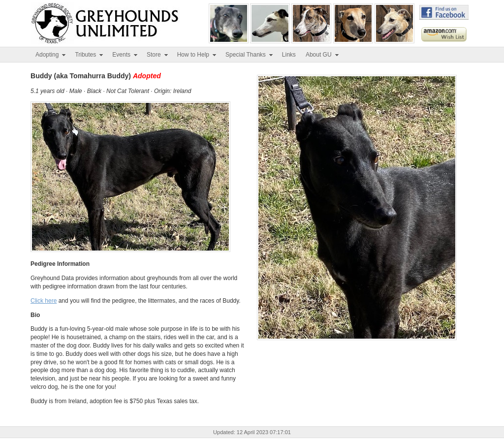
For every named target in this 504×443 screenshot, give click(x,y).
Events (125, 55)
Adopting (51, 55)
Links (289, 55)
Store (158, 55)
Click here (44, 301)
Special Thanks (250, 55)
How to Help (197, 55)
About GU (323, 55)
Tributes (89, 55)
